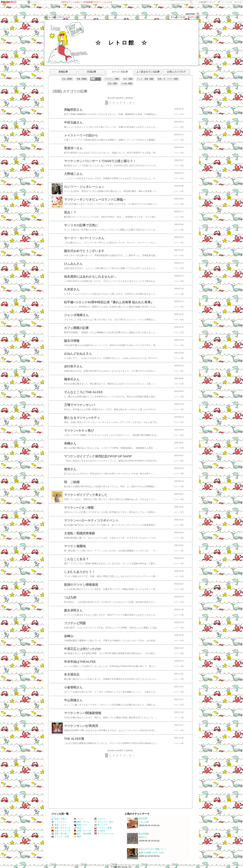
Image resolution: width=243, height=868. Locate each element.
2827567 (191, 14)
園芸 (77, 837)
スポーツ (100, 819)
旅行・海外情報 (82, 834)
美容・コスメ (59, 825)
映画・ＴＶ (80, 825)
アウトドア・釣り (104, 822)
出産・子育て (59, 819)
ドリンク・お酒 (60, 837)
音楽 (77, 828)
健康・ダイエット (61, 828)
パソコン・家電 (103, 828)
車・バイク (101, 825)
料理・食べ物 (59, 834)
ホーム (48, 17)
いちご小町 (144, 822)
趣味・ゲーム (81, 822)
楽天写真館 (144, 834)
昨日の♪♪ (143, 837)
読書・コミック (82, 831)
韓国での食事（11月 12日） (152, 853)
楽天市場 (238, 2)
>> (206, 2)
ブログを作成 (226, 2)
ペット (78, 819)
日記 (54, 17)
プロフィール (64, 17)
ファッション (59, 822)
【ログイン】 (193, 17)
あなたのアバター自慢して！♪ (152, 849)
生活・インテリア (61, 831)
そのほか (34, 2)
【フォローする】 (178, 17)
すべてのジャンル (104, 834)
